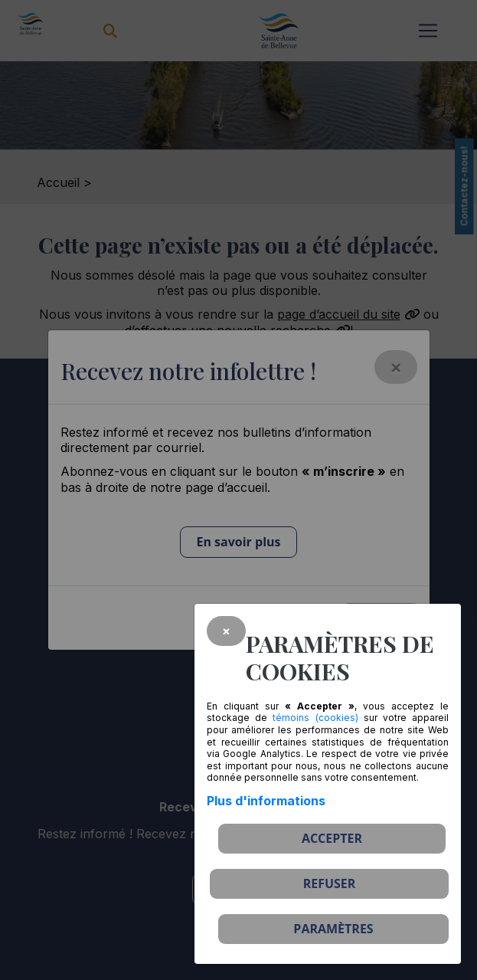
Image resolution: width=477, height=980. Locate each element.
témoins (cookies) (315, 718)
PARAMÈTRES (333, 929)
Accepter (332, 838)
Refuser (330, 883)
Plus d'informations (266, 801)
